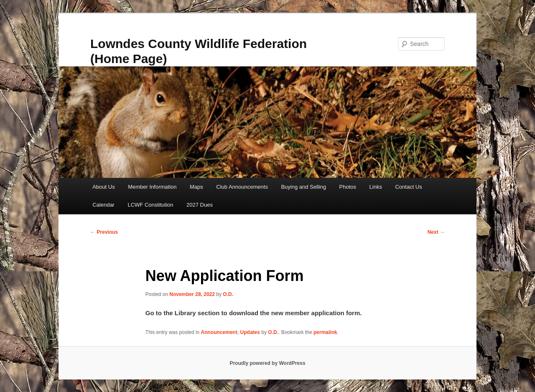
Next (436, 232)
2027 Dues (200, 205)
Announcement (219, 332)
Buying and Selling (303, 187)
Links (376, 187)
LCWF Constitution (150, 205)
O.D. (228, 294)
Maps (196, 187)
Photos (348, 187)
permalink (325, 332)
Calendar (103, 205)
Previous (104, 232)
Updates (250, 332)
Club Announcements (242, 187)
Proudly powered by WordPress (267, 363)
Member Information (152, 187)
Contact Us (408, 187)
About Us (103, 187)
